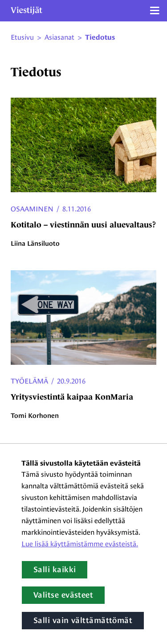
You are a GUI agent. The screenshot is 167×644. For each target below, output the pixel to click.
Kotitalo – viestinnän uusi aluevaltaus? (83, 225)
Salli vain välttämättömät (83, 620)
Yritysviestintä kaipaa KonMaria (72, 397)
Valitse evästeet (63, 595)
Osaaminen (32, 209)
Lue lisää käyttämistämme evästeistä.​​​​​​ (80, 544)
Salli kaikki (55, 570)
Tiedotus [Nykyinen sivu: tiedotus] (100, 37)
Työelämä (29, 381)
